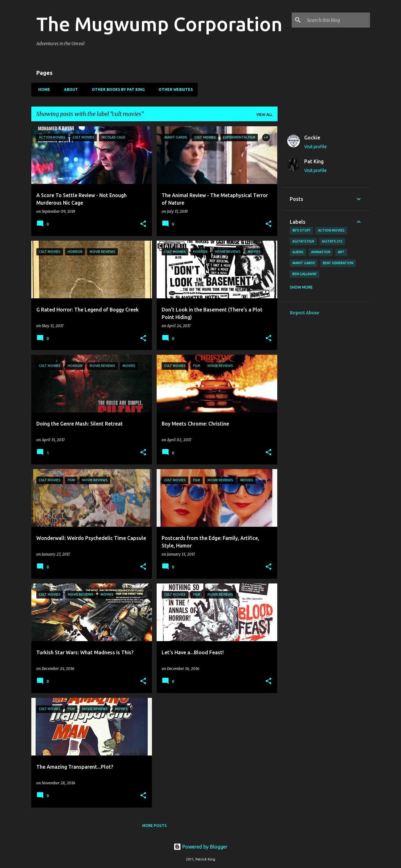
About (69, 89)
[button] (143, 224)
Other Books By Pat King (116, 89)
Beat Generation (338, 263)
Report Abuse (305, 313)
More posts (154, 826)
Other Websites (174, 89)
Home (42, 89)
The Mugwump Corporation (159, 24)
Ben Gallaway (305, 274)
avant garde (304, 263)
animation (321, 252)
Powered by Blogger (200, 847)
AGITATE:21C (332, 241)
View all (264, 115)
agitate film (303, 241)
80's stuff (301, 230)
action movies (331, 230)
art (341, 252)
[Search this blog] (337, 20)
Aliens (298, 252)
